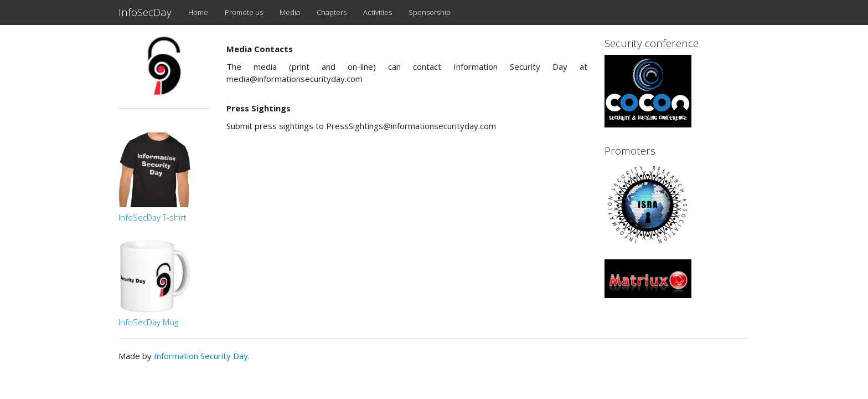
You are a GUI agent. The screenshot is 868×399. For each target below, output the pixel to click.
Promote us (244, 12)
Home (198, 12)
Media (290, 12)
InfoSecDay (145, 12)
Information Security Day (201, 356)
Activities (378, 12)
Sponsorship (430, 12)
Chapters (332, 12)
